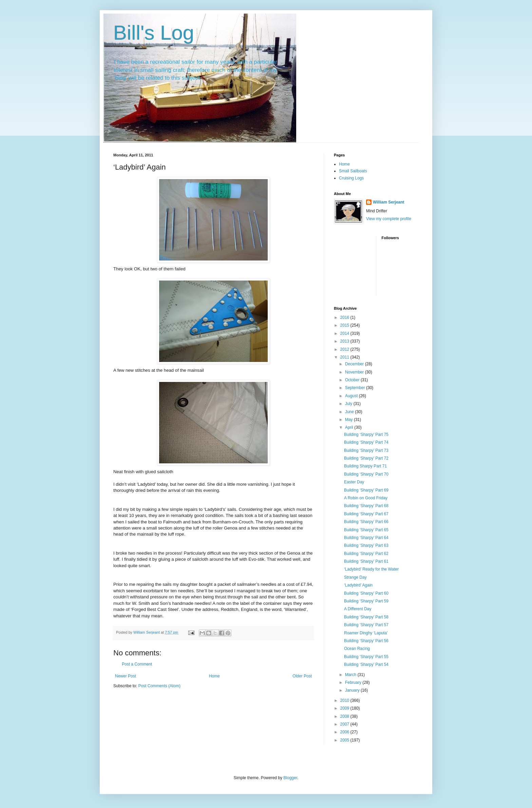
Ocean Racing (357, 649)
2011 (345, 357)
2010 (345, 700)
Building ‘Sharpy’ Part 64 (366, 538)
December (355, 364)
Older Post (302, 676)
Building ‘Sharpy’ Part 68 (366, 506)
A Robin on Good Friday (366, 498)
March (351, 675)
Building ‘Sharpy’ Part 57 (366, 625)
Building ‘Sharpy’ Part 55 (366, 657)
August (352, 396)
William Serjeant (389, 202)
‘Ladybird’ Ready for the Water (371, 569)
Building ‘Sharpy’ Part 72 (366, 458)
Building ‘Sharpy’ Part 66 (366, 522)
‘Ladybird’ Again (358, 585)
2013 (345, 341)
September (356, 388)
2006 (345, 732)
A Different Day (358, 609)
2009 (345, 708)
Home (214, 676)
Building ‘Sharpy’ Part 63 (366, 545)
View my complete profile (389, 219)
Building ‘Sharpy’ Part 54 (366, 665)
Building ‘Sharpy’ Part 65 (366, 530)
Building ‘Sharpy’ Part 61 (366, 561)
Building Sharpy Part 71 (365, 466)
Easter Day (354, 482)
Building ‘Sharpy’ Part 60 (366, 593)
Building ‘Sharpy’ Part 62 (366, 554)
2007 (345, 724)
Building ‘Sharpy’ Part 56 (366, 641)
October (353, 380)
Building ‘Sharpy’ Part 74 (366, 442)
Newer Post (126, 676)
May (349, 420)
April (350, 427)
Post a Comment (137, 664)
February (354, 682)
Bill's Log (154, 33)
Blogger (290, 778)
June (350, 412)
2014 (345, 333)
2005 (345, 740)
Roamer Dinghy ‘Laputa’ (366, 633)
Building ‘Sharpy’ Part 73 (366, 450)
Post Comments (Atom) (159, 686)
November (355, 372)
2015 (345, 325)
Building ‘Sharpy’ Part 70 (366, 474)
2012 (345, 349)
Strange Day (355, 577)
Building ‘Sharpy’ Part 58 (366, 617)
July (349, 404)
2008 (345, 716)
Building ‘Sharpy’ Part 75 (366, 435)
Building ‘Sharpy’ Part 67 (366, 514)
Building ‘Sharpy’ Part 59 (366, 601)
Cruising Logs (351, 178)
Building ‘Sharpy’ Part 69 (366, 490)
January (353, 690)
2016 (345, 318)
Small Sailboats (353, 171)
